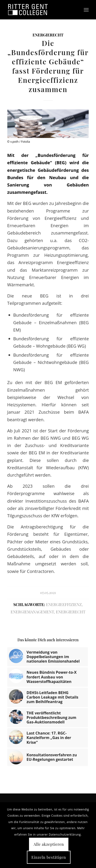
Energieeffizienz (64, 604)
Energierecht (48, 35)
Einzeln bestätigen (49, 857)
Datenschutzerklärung (65, 835)
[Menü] (86, 10)
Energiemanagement (32, 612)
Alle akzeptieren (49, 844)
